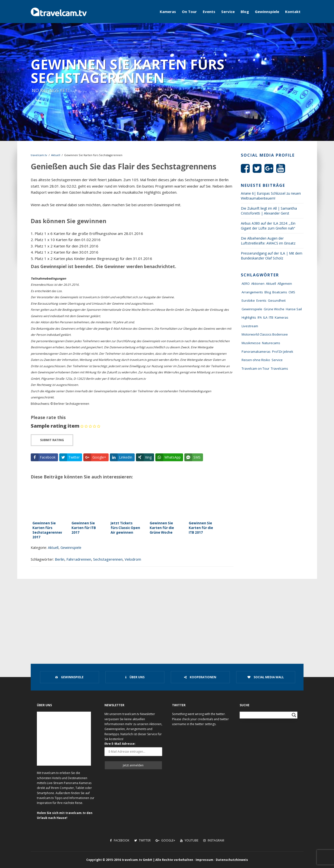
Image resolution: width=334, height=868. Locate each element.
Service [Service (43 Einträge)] (277, 360)
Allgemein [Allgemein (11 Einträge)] (285, 284)
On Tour (189, 12)
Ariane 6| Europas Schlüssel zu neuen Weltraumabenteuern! (271, 196)
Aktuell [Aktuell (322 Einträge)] (271, 284)
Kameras (168, 12)
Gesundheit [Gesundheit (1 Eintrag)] (277, 300)
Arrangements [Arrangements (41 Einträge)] (252, 292)
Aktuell (56, 155)
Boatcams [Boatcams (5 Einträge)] (280, 292)
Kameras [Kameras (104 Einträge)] (282, 317)
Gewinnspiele (267, 12)
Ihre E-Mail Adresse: (120, 744)
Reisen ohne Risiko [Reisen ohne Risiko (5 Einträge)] (256, 360)
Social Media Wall (266, 677)
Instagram (214, 840)
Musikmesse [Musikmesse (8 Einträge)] (251, 343)
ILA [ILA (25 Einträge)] (265, 317)
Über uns (135, 677)
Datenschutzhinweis (232, 860)
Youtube (189, 840)
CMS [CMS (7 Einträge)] (292, 292)
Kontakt (293, 12)
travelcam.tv (39, 155)
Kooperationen (200, 677)
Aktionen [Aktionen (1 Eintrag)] (258, 284)
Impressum (204, 860)
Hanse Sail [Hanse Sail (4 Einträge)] (294, 309)
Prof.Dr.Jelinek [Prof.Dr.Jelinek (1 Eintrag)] (283, 352)
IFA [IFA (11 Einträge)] (260, 317)
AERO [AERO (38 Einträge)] (246, 284)
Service (228, 12)
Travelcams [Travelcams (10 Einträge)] (279, 368)
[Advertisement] (167, 616)
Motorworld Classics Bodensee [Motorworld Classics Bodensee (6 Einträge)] (265, 334)
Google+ (165, 840)
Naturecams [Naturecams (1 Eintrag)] (271, 343)
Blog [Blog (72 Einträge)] (268, 292)
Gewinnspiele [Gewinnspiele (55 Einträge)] (252, 309)
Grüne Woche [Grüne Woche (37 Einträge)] (274, 309)
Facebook (120, 840)
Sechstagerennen (108, 559)
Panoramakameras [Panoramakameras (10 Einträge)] (256, 352)
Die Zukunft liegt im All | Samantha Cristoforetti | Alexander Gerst (269, 211)
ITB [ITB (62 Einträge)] (271, 317)
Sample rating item (55, 426)
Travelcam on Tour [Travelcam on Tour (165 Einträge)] (255, 368)
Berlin (60, 559)
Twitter (142, 840)
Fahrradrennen (79, 559)
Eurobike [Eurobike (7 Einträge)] (248, 300)
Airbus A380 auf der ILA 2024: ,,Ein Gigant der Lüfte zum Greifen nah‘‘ (268, 226)
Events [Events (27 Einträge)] (261, 300)
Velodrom (133, 559)
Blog (245, 12)
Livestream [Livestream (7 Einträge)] (250, 326)
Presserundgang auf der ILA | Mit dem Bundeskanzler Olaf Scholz (272, 256)
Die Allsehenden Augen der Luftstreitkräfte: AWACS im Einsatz (268, 241)
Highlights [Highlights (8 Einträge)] (249, 317)
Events (209, 12)
